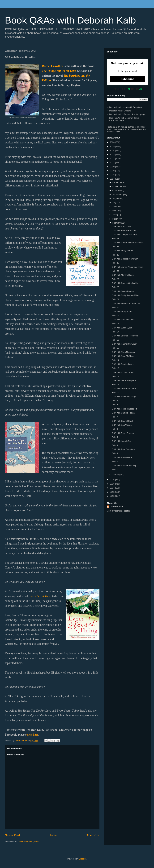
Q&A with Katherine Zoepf (124, 397)
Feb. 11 (115, 385)
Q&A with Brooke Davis (123, 364)
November (118, 186)
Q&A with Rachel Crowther (124, 344)
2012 (113, 496)
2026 (113, 142)
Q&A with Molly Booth (122, 311)
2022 (113, 159)
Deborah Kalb (117, 507)
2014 (113, 488)
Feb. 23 (115, 279)
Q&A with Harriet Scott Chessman (127, 243)
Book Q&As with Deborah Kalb (70, 20)
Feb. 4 (115, 445)
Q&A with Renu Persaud (123, 433)
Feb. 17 (115, 332)
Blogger (82, 859)
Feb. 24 (115, 271)
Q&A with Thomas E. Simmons (126, 303)
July (115, 203)
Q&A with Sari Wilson (122, 425)
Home (53, 835)
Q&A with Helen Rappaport (124, 409)
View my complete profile (118, 511)
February (117, 223)
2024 (113, 150)
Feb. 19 (115, 316)
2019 (113, 171)
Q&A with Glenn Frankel (123, 291)
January (116, 475)
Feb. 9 (115, 401)
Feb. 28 (115, 239)
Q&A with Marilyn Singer (123, 275)
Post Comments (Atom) (28, 842)
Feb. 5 (115, 437)
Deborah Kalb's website (120, 111)
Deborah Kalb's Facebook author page (127, 114)
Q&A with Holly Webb (122, 457)
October (116, 190)
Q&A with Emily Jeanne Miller (125, 295)
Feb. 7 (115, 417)
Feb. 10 (115, 393)
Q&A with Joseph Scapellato (125, 235)
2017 (113, 179)
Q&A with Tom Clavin (122, 226)
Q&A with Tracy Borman (123, 251)
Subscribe (128, 79)
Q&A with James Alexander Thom (127, 267)
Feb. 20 (115, 307)
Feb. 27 (115, 247)
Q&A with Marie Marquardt (124, 380)
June (115, 207)
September (118, 195)
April (115, 215)
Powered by (128, 89)
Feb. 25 (115, 263)
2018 (113, 175)
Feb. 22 (115, 287)
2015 (113, 484)
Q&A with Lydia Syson (122, 328)
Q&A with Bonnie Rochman (124, 231)
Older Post (93, 835)
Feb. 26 (115, 255)
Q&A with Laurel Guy (122, 441)
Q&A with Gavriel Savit (122, 421)
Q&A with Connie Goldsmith (125, 283)
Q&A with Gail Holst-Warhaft (125, 259)
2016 (113, 480)
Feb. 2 (115, 461)
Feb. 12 (115, 376)
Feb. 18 (115, 324)
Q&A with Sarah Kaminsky (124, 465)
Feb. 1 (115, 470)
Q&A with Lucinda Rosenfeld (125, 336)
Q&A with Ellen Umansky (123, 352)
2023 (113, 154)
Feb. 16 (115, 340)
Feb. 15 (115, 348)
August (116, 199)
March (116, 219)
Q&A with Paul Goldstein (123, 449)
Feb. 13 (115, 368)
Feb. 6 (115, 429)
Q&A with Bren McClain (123, 356)
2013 (113, 492)
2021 (113, 163)
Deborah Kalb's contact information (125, 107)
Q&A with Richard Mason (123, 372)
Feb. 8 (115, 405)
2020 (113, 167)
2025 (113, 146)
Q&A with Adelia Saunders (124, 389)
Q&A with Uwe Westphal (123, 320)
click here (32, 735)
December (118, 182)
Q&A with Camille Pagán (123, 413)
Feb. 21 (115, 299)
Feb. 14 (115, 360)
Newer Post (12, 835)
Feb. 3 (115, 453)
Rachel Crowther (52, 66)
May (115, 211)
